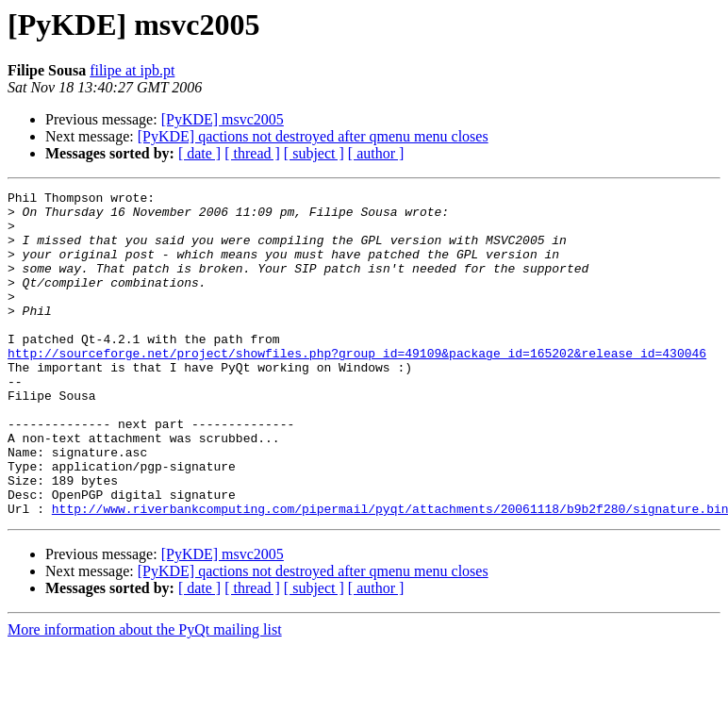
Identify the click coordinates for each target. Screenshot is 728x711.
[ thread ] (252, 153)
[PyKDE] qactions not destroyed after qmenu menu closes (313, 136)
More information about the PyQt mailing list (145, 694)
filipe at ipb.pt (132, 70)
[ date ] (199, 153)
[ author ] (376, 153)
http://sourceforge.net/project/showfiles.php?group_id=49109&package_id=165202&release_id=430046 (357, 387)
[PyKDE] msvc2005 (223, 119)
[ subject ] (314, 153)
